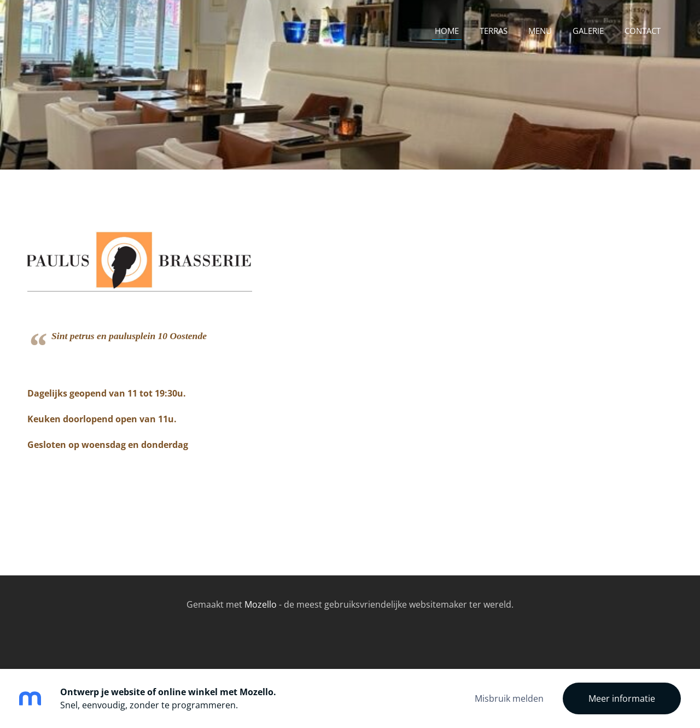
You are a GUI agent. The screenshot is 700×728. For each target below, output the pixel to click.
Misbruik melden (509, 698)
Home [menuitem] (447, 31)
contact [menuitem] (643, 31)
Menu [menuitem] (540, 31)
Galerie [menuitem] (588, 31)
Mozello (261, 604)
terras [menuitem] (494, 31)
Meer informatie (622, 698)
